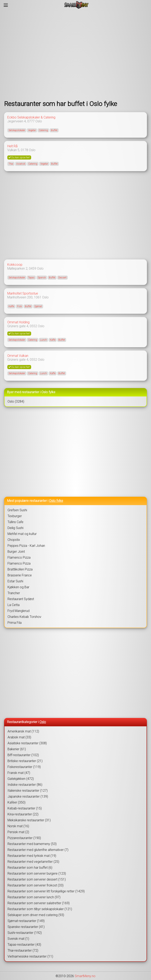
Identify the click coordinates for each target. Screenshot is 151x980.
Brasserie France (20, 575)
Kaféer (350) (16, 802)
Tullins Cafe (15, 522)
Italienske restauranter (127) (28, 791)
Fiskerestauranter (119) (24, 767)
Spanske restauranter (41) (26, 927)
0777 (31, 121)
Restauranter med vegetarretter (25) (33, 862)
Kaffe (11, 306)
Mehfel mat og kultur (22, 534)
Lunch (43, 340)
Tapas (31, 278)
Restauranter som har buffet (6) (30, 868)
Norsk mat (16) (18, 826)
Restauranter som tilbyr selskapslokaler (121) (40, 909)
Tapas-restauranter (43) (24, 945)
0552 (33, 326)
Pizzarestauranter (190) (24, 838)
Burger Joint (16, 552)
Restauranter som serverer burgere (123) (37, 873)
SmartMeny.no (85, 976)
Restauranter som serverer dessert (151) (37, 879)
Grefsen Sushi (17, 510)
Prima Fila (15, 623)
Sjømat (38, 306)
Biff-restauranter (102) (23, 755)
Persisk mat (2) (18, 832)
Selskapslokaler (17, 130)
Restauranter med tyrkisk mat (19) (32, 856)
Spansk (42, 278)
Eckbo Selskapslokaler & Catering (31, 117)
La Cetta (14, 605)
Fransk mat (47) (19, 773)
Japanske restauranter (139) (28, 796)
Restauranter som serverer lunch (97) (34, 897)
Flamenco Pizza (19, 558)
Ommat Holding (18, 322)
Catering (43, 130)
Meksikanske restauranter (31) (29, 820)
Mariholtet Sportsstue (23, 293)
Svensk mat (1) (18, 939)
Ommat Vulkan (18, 356)
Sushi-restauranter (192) (25, 933)
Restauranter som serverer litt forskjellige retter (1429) (46, 891)
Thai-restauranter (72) (23, 950)
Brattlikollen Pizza (20, 569)
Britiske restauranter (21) (25, 761)
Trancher (14, 593)
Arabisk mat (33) (19, 737)
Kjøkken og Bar (18, 587)
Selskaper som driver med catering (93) (36, 915)
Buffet (54, 130)
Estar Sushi (15, 581)
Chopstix (14, 540)
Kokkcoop (15, 265)
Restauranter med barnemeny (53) (32, 844)
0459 (33, 268)
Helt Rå (12, 146)
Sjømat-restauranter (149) (26, 921)
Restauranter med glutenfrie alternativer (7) (38, 850)
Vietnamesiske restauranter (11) (30, 956)
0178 (24, 150)
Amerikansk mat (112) (23, 731)
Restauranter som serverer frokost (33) (36, 885)
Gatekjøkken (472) (21, 779)
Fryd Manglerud (19, 611)
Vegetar (32, 130)
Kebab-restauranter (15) (25, 808)
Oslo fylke (56, 501)
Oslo (39, 121)
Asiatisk (21, 164)
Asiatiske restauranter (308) (27, 743)
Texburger (15, 516)
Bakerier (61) (17, 749)
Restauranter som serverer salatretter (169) (39, 903)
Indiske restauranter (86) (25, 785)
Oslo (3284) (16, 401)
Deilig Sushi (15, 528)
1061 (38, 297)
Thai (11, 164)
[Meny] (6, 5)
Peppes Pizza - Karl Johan (26, 546)
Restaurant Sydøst (21, 599)
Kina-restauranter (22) (23, 814)
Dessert (62, 278)
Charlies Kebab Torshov (24, 617)
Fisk (19, 306)
